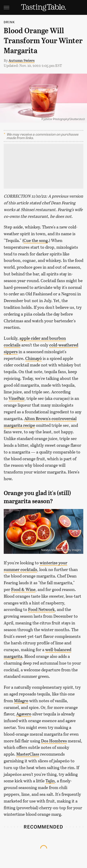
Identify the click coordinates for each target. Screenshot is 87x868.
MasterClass (28, 754)
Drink (9, 22)
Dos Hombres (54, 741)
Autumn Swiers (22, 60)
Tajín (50, 781)
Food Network (41, 609)
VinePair (16, 398)
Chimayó (34, 358)
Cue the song (36, 240)
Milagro (21, 701)
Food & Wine (23, 589)
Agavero (24, 714)
